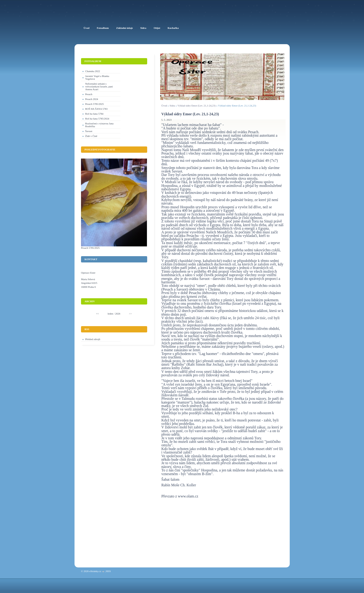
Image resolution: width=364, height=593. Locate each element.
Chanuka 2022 (93, 71)
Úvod (164, 106)
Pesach (89, 94)
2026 (118, 314)
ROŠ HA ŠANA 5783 (96, 109)
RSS (108, 571)
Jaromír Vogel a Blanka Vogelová (97, 77)
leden (110, 314)
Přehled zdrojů (93, 339)
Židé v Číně (91, 136)
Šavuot (89, 131)
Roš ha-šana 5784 (94, 114)
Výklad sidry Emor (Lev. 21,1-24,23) (197, 106)
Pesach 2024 (92, 99)
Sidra (172, 106)
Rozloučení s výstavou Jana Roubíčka (99, 125)
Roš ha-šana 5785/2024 (97, 119)
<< (97, 314)
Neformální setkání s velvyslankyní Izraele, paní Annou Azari (99, 86)
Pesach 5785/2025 (94, 104)
